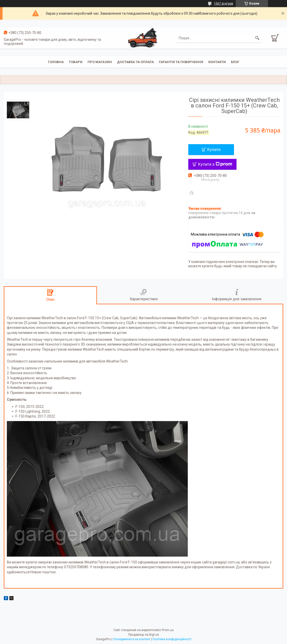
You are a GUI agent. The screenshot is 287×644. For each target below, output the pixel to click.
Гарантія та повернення (181, 62)
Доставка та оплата (135, 62)
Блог (235, 62)
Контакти (217, 62)
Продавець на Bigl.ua (143, 635)
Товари (76, 62)
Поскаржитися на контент (132, 639)
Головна (56, 62)
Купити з (215, 164)
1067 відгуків (224, 4)
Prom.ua (168, 630)
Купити (214, 150)
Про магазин (100, 62)
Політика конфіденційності (172, 639)
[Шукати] (257, 38)
